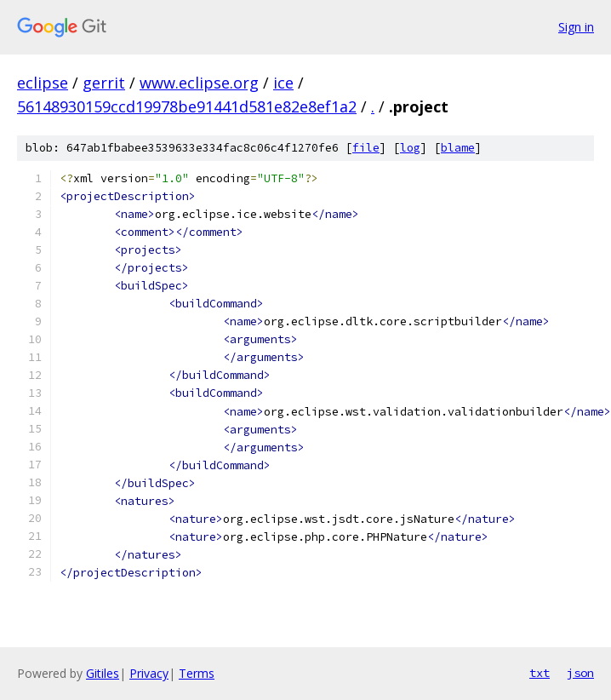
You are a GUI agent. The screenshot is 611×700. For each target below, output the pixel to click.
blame (458, 148)
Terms (197, 673)
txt (540, 673)
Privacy (149, 673)
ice (283, 83)
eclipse (43, 83)
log (410, 148)
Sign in (576, 27)
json (580, 673)
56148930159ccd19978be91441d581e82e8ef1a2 (187, 106)
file (366, 148)
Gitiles (103, 673)
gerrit (104, 83)
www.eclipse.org (199, 83)
